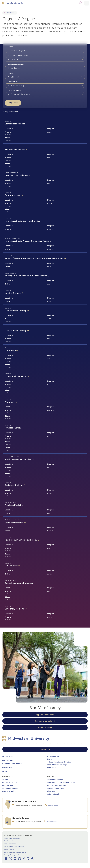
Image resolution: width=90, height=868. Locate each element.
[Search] (81, 3)
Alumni (5, 780)
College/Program (14, 90)
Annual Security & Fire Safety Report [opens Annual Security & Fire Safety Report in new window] (61, 782)
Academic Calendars (55, 780)
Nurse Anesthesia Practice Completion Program (28, 241)
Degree (10, 73)
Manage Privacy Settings (13, 855)
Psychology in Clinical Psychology (21, 540)
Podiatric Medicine (14, 485)
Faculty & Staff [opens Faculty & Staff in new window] (8, 785)
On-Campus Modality (16, 64)
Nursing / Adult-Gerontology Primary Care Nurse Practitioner (34, 258)
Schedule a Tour (45, 728)
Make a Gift (45, 749)
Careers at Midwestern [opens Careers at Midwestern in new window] (56, 788)
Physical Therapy (13, 428)
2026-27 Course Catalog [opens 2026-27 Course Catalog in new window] (57, 765)
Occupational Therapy (16, 311)
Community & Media (10, 788)
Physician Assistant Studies (18, 459)
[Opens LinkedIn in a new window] (28, 859)
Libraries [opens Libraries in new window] (51, 791)
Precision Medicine (14, 505)
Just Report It (9, 841)
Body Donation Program (57, 785)
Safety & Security (54, 794)
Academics (11, 13)
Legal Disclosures (10, 844)
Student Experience (12, 764)
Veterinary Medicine (15, 609)
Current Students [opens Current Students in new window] (9, 782)
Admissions (8, 760)
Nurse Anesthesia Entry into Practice (23, 221)
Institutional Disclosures (12, 838)
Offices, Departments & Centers (59, 762)
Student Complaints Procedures (15, 852)
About (5, 771)
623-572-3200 (52, 822)
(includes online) (18, 55)
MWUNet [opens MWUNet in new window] (51, 768)
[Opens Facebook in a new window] (6, 859)
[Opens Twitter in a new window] (11, 859)
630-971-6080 (53, 805)
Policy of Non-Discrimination (14, 847)
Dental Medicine (13, 195)
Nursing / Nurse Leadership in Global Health (26, 276)
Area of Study (13, 82)
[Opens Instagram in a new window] (20, 859)
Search (10, 47)
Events (50, 759)
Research (7, 767)
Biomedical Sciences (15, 124)
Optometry (10, 351)
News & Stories (53, 756)
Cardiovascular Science (16, 175)
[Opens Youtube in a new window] (15, 859)
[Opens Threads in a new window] (33, 859)
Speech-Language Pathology (19, 583)
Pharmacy (10, 402)
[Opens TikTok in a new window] (24, 859)
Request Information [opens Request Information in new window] (44, 721)
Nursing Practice (13, 293)
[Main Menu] (87, 3)
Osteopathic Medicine (16, 376)
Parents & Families (9, 791)
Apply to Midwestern (45, 715)
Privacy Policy (9, 849)
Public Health (11, 566)
